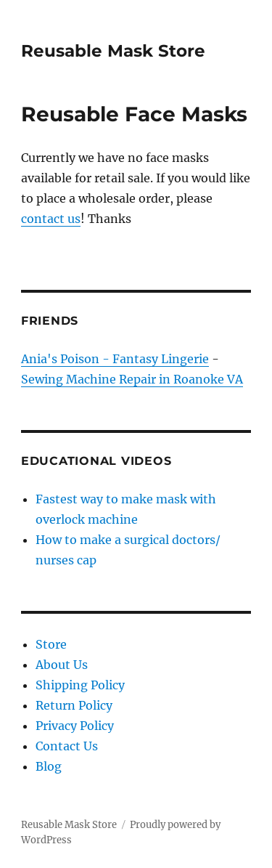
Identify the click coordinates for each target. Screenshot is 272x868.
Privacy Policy (75, 726)
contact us (51, 219)
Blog (49, 766)
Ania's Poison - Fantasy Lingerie (115, 359)
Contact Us (67, 746)
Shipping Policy (80, 685)
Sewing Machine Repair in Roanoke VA (132, 379)
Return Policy (74, 705)
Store (51, 644)
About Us (62, 665)
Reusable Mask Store (113, 51)
